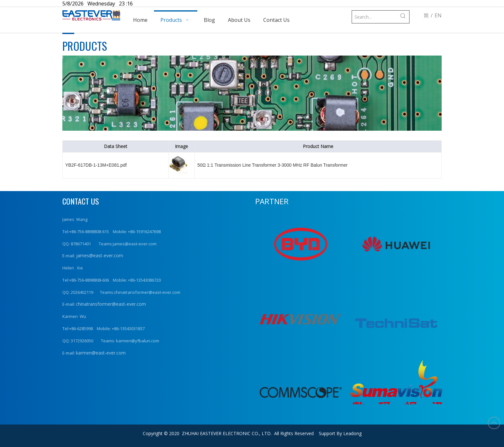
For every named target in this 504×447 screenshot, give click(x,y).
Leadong (352, 433)
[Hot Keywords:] (403, 17)
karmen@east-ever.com (101, 353)
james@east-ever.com (99, 255)
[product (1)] (252, 93)
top (494, 423)
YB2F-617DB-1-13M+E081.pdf (96, 165)
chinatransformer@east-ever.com (111, 304)
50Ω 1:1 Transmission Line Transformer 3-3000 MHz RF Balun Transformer (272, 165)
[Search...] (374, 17)
